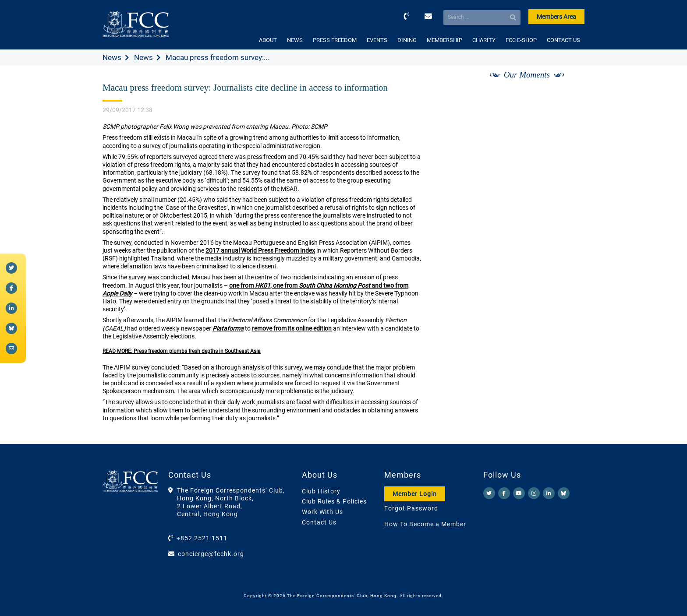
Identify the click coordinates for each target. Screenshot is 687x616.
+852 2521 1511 (202, 538)
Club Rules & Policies (334, 501)
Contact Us (319, 522)
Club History (321, 491)
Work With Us (322, 512)
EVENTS (377, 40)
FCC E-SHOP (521, 40)
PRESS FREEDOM (335, 40)
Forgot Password (411, 508)
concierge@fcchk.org (211, 554)
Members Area (556, 17)
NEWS (295, 40)
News (112, 57)
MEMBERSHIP (444, 40)
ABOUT (268, 40)
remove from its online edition (292, 328)
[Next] (568, 84)
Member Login (415, 494)
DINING (407, 40)
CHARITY (484, 40)
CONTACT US (563, 40)
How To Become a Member (425, 524)
